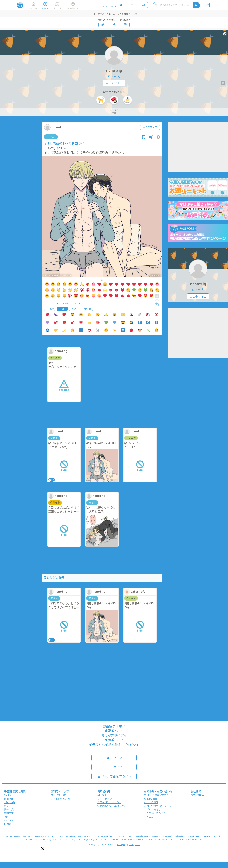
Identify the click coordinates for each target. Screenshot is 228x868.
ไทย (6, 817)
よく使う (50, 309)
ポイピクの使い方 (60, 799)
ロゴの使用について (155, 813)
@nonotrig (114, 76)
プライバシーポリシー (109, 802)
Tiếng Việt (10, 802)
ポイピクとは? (59, 795)
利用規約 (102, 795)
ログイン (114, 758)
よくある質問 (151, 802)
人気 (62, 309)
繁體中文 (9, 813)
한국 (6, 806)
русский (8, 820)
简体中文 (9, 809)
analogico (121, 844)
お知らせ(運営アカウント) (158, 795)
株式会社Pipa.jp (199, 795)
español (8, 799)
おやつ (75, 309)
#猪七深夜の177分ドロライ (64, 143)
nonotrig (114, 70)
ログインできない (154, 809)
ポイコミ (149, 817)
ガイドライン (105, 799)
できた (51, 137)
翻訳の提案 (19, 791)
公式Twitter (151, 799)
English (8, 795)
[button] (43, 849)
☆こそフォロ (114, 83)
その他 (87, 309)
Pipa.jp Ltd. (134, 844)
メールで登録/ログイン (114, 776)
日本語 (8, 824)
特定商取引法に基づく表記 (112, 806)
